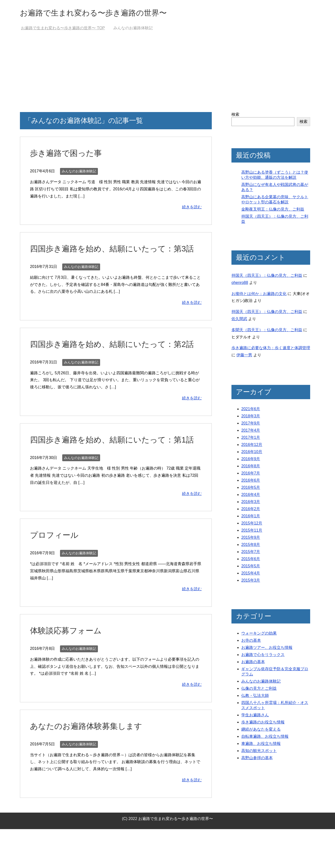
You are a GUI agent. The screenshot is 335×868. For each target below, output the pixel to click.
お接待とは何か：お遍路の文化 (259, 295)
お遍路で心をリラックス (263, 656)
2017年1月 (251, 439)
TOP (63, 29)
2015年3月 (251, 581)
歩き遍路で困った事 (68, 154)
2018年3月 (251, 417)
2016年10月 (252, 453)
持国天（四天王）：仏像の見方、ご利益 (267, 277)
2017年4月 (251, 432)
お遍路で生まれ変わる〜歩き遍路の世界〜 (105, 13)
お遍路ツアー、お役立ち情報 (267, 649)
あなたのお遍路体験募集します (90, 765)
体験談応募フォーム (68, 669)
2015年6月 (251, 560)
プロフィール (56, 574)
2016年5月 (251, 489)
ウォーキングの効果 (259, 634)
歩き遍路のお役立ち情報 (263, 723)
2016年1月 (251, 517)
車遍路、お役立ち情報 (261, 745)
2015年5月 (251, 567)
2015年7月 (251, 553)
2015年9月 (251, 539)
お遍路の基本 (253, 663)
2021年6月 (251, 410)
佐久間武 (239, 320)
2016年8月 (251, 467)
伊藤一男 (244, 356)
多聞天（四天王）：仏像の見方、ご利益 (267, 331)
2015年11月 (252, 532)
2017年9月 (251, 424)
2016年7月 (251, 474)
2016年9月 (251, 460)
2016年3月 (251, 503)
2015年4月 (251, 574)
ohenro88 (240, 284)
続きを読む (192, 208)
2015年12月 (252, 524)
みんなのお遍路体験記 (79, 172)
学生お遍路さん (255, 716)
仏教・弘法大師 (255, 697)
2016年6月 (251, 482)
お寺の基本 (251, 642)
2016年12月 (252, 446)
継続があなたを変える (261, 730)
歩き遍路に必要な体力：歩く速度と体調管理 (271, 349)
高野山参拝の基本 (257, 759)
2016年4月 (251, 496)
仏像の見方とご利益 (259, 690)
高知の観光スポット (259, 752)
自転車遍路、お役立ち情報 (265, 738)
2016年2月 (251, 510)
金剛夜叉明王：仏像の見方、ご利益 (273, 210)
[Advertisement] (167, 76)
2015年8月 (251, 546)
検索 (235, 116)
